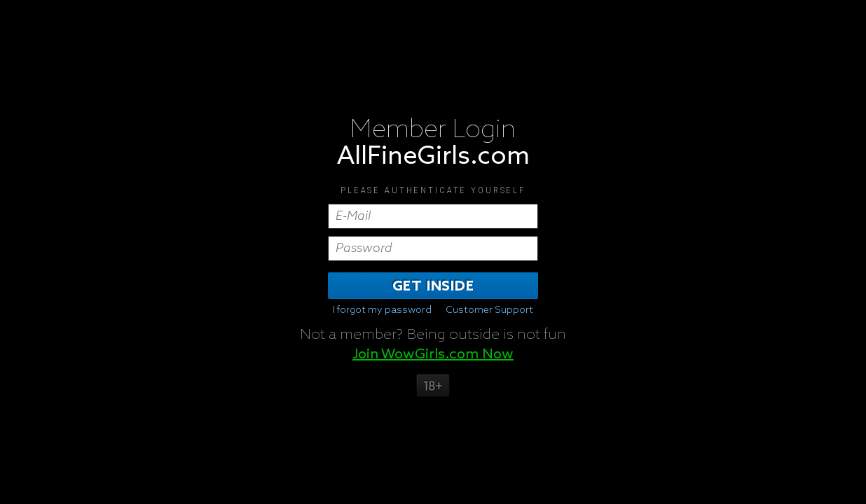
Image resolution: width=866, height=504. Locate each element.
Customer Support (489, 310)
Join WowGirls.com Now (433, 354)
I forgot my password (382, 310)
